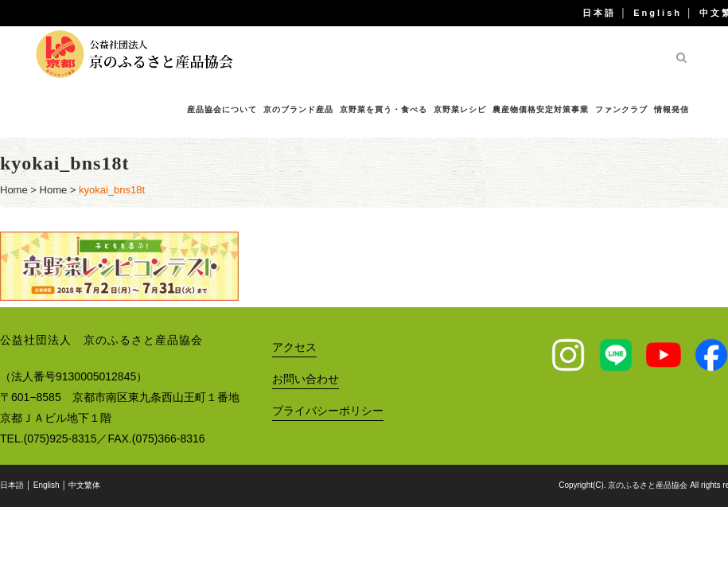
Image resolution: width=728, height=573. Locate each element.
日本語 (599, 13)
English (658, 13)
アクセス (294, 347)
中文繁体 (84, 485)
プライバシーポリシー (328, 411)
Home (14, 190)
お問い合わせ (306, 379)
